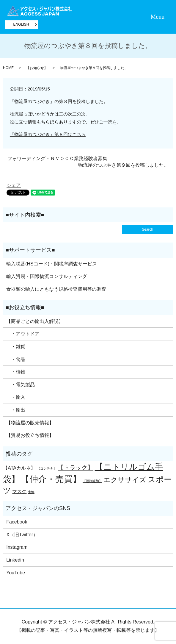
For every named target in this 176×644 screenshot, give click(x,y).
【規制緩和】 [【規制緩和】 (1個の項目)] (92, 481)
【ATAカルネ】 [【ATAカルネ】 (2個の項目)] (19, 468)
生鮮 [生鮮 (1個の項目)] (31, 492)
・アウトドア (23, 334)
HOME (8, 68)
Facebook (17, 522)
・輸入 (16, 397)
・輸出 (16, 410)
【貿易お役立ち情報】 (30, 435)
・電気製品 (21, 385)
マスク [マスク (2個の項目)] (19, 491)
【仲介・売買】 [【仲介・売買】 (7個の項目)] (51, 479)
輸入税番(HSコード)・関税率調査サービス (52, 264)
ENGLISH (21, 24)
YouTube (16, 573)
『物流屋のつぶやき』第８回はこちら (48, 134)
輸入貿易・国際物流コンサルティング (47, 276)
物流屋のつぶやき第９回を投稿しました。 (123, 165)
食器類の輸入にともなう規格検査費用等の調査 (56, 289)
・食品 (16, 359)
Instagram (17, 547)
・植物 (16, 372)
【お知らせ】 (37, 68)
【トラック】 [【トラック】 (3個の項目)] (76, 468)
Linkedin (15, 560)
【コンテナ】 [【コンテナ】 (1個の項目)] (47, 468)
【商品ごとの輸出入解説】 (35, 321)
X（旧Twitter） (22, 535)
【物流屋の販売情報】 (30, 423)
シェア (14, 185)
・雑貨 (16, 347)
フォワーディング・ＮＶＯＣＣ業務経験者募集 (57, 158)
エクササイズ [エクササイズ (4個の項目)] (125, 480)
